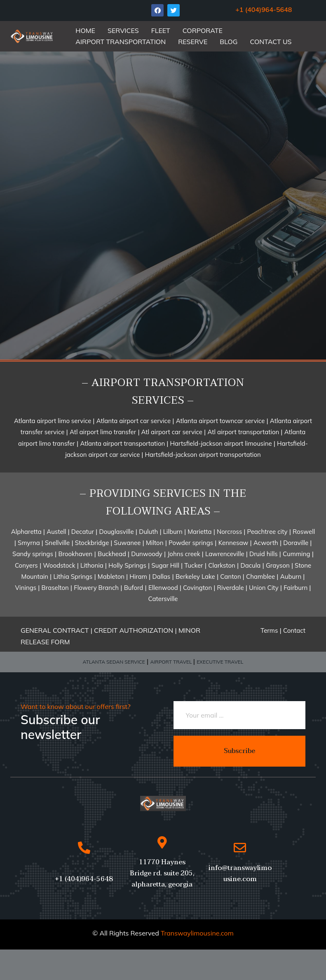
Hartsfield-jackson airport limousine (222, 443)
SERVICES (123, 30)
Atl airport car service (171, 432)
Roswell (304, 532)
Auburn (292, 577)
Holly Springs (127, 565)
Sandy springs (33, 554)
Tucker (193, 565)
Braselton (56, 588)
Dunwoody (147, 554)
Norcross (230, 532)
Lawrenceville (225, 554)
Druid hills (264, 554)
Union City (263, 588)
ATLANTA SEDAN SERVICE (114, 662)
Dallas (162, 577)
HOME (85, 30)
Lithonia (93, 565)
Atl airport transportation (244, 432)
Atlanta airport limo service (53, 421)
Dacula (250, 565)
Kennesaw (233, 543)
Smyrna (30, 543)
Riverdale (231, 588)
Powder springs (191, 543)
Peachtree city (267, 532)
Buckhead (113, 554)
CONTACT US (271, 42)
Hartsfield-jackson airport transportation (202, 455)
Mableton (112, 577)
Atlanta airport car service (134, 421)
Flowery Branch (96, 588)
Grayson (278, 565)
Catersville (163, 599)
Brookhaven (75, 554)
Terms (269, 630)
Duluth (148, 532)
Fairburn (296, 588)
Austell (57, 532)
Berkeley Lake (195, 577)
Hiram (138, 577)
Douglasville (116, 532)
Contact (294, 630)
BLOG (229, 42)
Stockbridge (93, 543)
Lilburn (172, 532)
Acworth (266, 543)
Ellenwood (164, 588)
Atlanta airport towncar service (221, 421)
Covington (198, 588)
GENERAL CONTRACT (55, 630)
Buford (134, 588)
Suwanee (126, 543)
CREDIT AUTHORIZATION (134, 630)
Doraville (297, 543)
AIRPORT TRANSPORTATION (121, 42)
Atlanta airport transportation (123, 443)
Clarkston (222, 565)
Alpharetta (27, 532)
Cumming (297, 554)
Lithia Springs (73, 577)
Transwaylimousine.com (197, 933)
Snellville (57, 543)
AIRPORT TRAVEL (171, 662)
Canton (231, 577)
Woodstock (59, 565)
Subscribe (239, 751)
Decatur (82, 532)
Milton (155, 543)
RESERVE (193, 42)
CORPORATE (203, 30)
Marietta (199, 532)
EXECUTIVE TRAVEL (220, 662)
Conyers (26, 565)
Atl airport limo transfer (103, 432)
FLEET (161, 30)
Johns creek (184, 554)
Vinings (27, 588)
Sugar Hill (166, 565)
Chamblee (260, 577)
